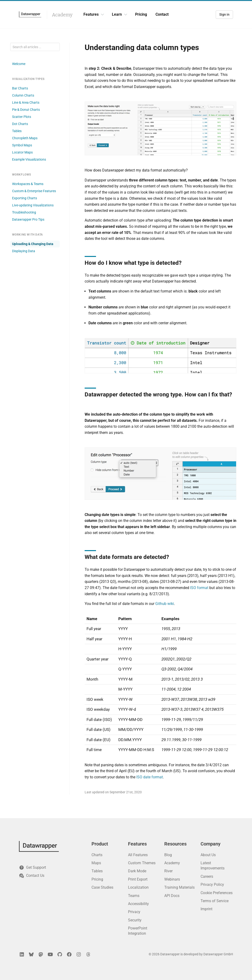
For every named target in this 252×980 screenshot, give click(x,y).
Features (91, 14)
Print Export (138, 879)
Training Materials (179, 887)
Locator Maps (22, 152)
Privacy (134, 912)
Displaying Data (24, 251)
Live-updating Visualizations (33, 205)
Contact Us (32, 876)
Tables (17, 131)
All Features (138, 855)
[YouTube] (50, 954)
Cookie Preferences (217, 893)
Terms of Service (215, 901)
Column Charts (23, 95)
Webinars (172, 879)
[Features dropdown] (102, 14)
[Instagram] (79, 954)
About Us (208, 855)
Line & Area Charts (26, 102)
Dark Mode (137, 871)
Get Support (32, 868)
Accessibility (138, 904)
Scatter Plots (22, 117)
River (168, 871)
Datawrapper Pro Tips (28, 219)
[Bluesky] (31, 954)
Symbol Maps (22, 145)
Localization (138, 887)
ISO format (199, 588)
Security (135, 920)
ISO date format (150, 777)
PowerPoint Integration (138, 931)
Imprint (206, 909)
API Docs (172, 896)
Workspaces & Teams (28, 184)
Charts (97, 855)
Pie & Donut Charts (26, 110)
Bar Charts (20, 88)
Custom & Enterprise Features (34, 191)
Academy (62, 15)
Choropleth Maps (25, 138)
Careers (207, 876)
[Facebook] (69, 954)
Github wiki (165, 604)
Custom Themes (142, 863)
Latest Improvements (213, 866)
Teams (134, 896)
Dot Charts (20, 124)
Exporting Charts (25, 198)
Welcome (19, 64)
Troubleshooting (24, 212)
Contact (162, 14)
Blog (168, 855)
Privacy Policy (212, 885)
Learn (117, 14)
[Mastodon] (41, 954)
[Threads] (88, 954)
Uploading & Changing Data (33, 244)
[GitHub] (60, 954)
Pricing (141, 14)
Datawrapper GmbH (218, 954)
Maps (96, 863)
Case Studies (102, 887)
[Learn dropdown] (126, 14)
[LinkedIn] (22, 954)
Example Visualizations (29, 159)
